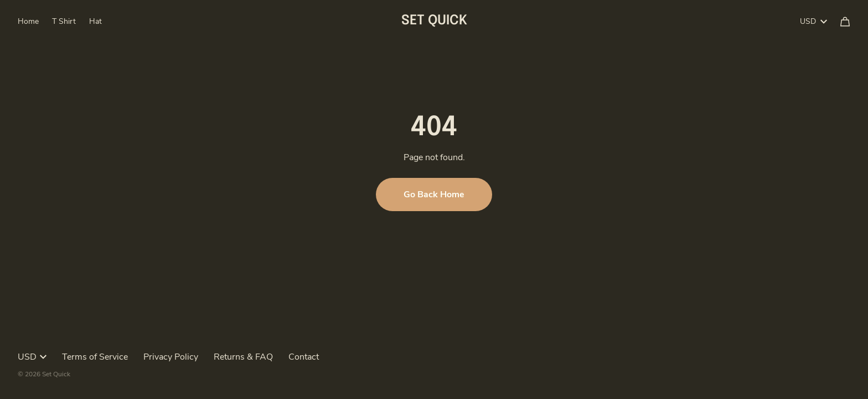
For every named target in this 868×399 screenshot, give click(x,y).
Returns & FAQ (243, 357)
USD (813, 21)
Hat (95, 21)
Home (28, 21)
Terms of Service (95, 357)
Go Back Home (434, 195)
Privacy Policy (171, 357)
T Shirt (64, 21)
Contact (304, 357)
